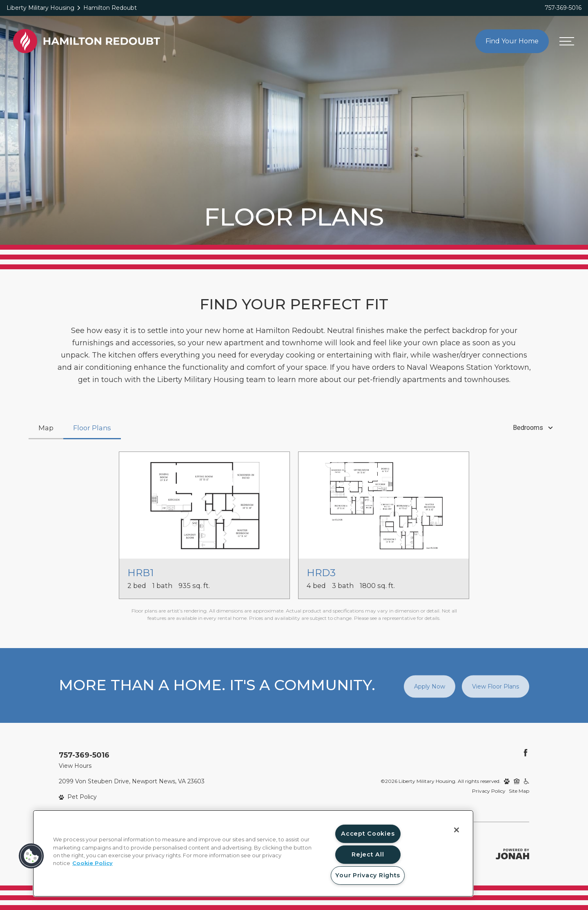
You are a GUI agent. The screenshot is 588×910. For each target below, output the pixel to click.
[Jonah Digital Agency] (512, 854)
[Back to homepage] (87, 41)
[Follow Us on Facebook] (526, 753)
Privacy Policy (489, 791)
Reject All (368, 854)
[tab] (46, 428)
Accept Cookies (368, 834)
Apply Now (430, 686)
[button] (31, 856)
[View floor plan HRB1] (204, 525)
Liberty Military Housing (40, 8)
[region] (253, 853)
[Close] (457, 830)
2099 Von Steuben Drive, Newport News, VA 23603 (132, 781)
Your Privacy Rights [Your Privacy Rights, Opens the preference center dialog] (368, 875)
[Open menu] (567, 41)
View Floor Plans (496, 686)
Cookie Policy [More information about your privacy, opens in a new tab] (92, 863)
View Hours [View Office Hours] (75, 766)
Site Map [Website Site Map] (519, 791)
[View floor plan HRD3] (384, 525)
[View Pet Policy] (78, 797)
